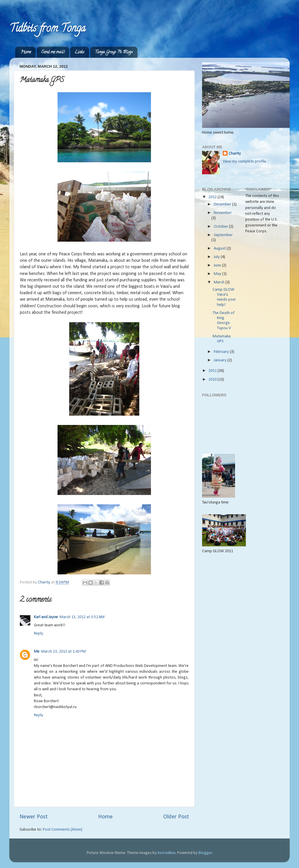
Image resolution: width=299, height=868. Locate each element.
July (217, 257)
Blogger (205, 853)
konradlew (167, 853)
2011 (213, 371)
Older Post (176, 817)
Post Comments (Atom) (63, 830)
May (218, 274)
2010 (213, 380)
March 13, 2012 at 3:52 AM (82, 617)
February (222, 352)
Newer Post (34, 817)
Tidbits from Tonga (47, 29)
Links (79, 52)
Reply (39, 633)
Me (37, 652)
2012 (213, 197)
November (223, 213)
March (220, 282)
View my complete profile (245, 162)
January (221, 360)
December (223, 204)
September (223, 235)
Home (26, 52)
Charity (235, 154)
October (221, 227)
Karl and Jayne (46, 617)
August (220, 249)
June (218, 265)
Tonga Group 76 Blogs (114, 52)
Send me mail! (53, 52)
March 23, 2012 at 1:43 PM (64, 652)
